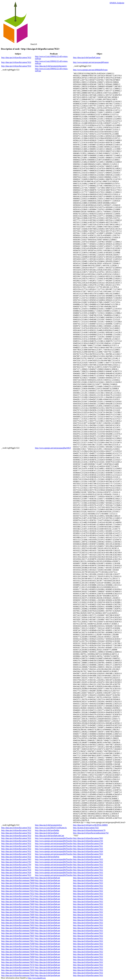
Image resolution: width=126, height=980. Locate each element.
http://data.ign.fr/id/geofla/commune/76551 (18, 960)
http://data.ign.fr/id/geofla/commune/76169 (18, 886)
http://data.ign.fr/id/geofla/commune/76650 (18, 883)
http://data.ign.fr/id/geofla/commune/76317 (18, 938)
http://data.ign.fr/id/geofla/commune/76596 (18, 952)
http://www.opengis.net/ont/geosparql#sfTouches (54, 838)
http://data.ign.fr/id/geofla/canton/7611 (88, 846)
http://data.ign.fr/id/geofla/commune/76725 (18, 965)
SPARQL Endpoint (117, 3)
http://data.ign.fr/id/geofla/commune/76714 (18, 896)
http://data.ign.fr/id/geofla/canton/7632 (16, 57)
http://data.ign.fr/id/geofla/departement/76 (89, 830)
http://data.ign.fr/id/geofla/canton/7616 (88, 849)
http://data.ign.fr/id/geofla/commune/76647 (18, 936)
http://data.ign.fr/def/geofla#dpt (47, 830)
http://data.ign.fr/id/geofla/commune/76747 (18, 967)
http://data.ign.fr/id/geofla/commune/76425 (18, 909)
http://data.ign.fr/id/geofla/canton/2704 (88, 843)
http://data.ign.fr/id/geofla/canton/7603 (88, 838)
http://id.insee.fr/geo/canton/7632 (86, 828)
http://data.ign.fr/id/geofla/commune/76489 (18, 917)
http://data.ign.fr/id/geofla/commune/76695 (18, 915)
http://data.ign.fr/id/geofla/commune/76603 (18, 904)
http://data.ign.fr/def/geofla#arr (47, 833)
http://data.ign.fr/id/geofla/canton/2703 (88, 841)
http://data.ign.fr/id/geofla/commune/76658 (18, 954)
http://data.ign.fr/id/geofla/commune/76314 (18, 891)
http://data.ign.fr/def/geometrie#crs (48, 825)
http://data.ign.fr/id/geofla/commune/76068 (18, 957)
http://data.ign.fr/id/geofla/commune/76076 (18, 962)
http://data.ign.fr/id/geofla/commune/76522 (18, 894)
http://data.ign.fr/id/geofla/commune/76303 (18, 912)
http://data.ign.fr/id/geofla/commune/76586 (18, 902)
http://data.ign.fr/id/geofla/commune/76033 (18, 925)
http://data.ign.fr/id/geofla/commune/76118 (18, 946)
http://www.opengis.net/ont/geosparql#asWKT (53, 448)
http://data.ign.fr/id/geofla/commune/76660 (18, 975)
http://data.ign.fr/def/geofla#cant (47, 878)
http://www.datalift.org (37, 978)
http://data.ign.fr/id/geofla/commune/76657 (18, 878)
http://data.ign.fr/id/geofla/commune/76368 (18, 944)
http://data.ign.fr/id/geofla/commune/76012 (18, 941)
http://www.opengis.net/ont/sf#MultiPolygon (90, 70)
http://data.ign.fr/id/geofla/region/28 (87, 857)
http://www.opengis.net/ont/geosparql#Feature (91, 62)
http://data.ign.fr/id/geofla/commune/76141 (18, 920)
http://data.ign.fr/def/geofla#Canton (87, 57)
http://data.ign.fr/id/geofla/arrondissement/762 (91, 833)
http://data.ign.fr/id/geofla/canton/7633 (88, 854)
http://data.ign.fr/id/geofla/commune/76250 (18, 888)
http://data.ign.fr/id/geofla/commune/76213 (18, 973)
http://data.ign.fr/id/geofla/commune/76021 (18, 933)
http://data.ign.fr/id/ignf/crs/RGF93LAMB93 (90, 825)
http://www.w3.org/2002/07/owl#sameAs (51, 828)
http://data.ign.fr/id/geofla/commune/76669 (18, 880)
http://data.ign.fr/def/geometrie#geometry (51, 66)
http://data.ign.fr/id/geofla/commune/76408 (18, 928)
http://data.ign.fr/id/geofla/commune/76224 (18, 949)
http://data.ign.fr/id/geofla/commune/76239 (18, 899)
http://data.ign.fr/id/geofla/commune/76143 (18, 907)
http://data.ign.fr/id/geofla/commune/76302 (18, 923)
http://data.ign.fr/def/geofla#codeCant (50, 836)
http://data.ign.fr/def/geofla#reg (47, 857)
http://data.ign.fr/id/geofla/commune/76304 (18, 931)
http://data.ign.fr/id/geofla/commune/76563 (18, 970)
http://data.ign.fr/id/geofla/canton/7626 (88, 851)
